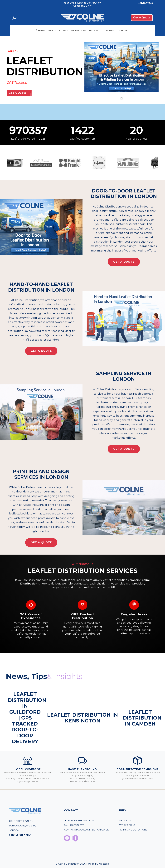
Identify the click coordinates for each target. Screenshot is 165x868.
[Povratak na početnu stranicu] (82, 18)
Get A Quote (142, 18)
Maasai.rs (104, 864)
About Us (54, 30)
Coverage (108, 30)
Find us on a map (20, 835)
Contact (124, 30)
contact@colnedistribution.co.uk (86, 830)
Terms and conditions (133, 830)
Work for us (127, 825)
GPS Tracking (90, 30)
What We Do (71, 30)
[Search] (14, 18)
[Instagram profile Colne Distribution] (67, 838)
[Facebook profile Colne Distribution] (75, 838)
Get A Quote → (19, 93)
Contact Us (145, 3)
